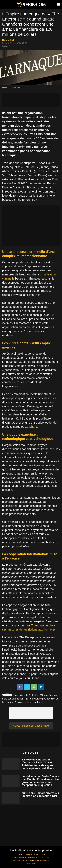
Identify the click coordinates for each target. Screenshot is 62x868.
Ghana (33, 427)
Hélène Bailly (9, 40)
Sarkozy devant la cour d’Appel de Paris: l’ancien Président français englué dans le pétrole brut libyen (38, 764)
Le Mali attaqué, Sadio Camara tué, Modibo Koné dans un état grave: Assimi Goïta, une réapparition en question (41, 781)
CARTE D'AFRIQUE (24, 855)
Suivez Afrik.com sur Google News (31, 726)
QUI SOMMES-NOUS (22, 858)
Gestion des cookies (41, 861)
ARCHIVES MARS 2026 (22, 861)
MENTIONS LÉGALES (40, 858)
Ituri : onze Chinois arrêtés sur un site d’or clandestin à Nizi (40, 795)
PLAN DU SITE (40, 855)
